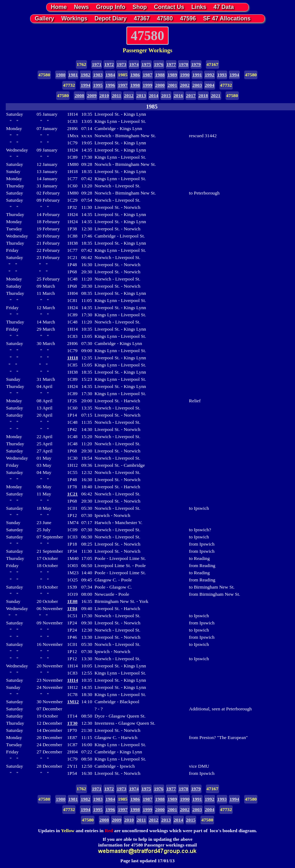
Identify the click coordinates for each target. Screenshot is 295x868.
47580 (165, 18)
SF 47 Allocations (227, 18)
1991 (197, 75)
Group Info (111, 7)
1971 (97, 64)
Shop (140, 7)
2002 (185, 85)
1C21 (73, 494)
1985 (123, 75)
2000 (160, 85)
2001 (172, 85)
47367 (142, 18)
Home (59, 7)
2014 (154, 95)
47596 (188, 18)
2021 (216, 95)
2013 (141, 95)
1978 (183, 64)
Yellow (68, 831)
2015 (166, 95)
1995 (98, 85)
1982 (85, 75)
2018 (203, 95)
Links (199, 7)
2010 (104, 95)
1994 (234, 75)
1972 (109, 64)
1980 (61, 75)
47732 (69, 85)
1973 (122, 64)
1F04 (72, 608)
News (81, 7)
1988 (160, 75)
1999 (148, 85)
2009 (92, 95)
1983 (98, 75)
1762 (81, 64)
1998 (135, 85)
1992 (210, 75)
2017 (191, 95)
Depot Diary (111, 18)
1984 (110, 75)
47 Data (224, 7)
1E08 (72, 601)
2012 (129, 95)
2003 (197, 85)
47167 (212, 64)
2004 (210, 85)
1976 (159, 64)
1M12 (73, 702)
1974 (134, 64)
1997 (123, 85)
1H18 (73, 358)
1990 (185, 75)
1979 (196, 64)
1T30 (72, 723)
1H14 (73, 680)
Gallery (44, 18)
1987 (148, 75)
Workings (74, 18)
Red (109, 831)
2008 (79, 95)
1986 (135, 75)
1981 (73, 75)
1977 (171, 64)
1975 (146, 64)
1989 (172, 75)
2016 (178, 95)
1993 (222, 75)
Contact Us (169, 7)
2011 (116, 95)
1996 (110, 85)
